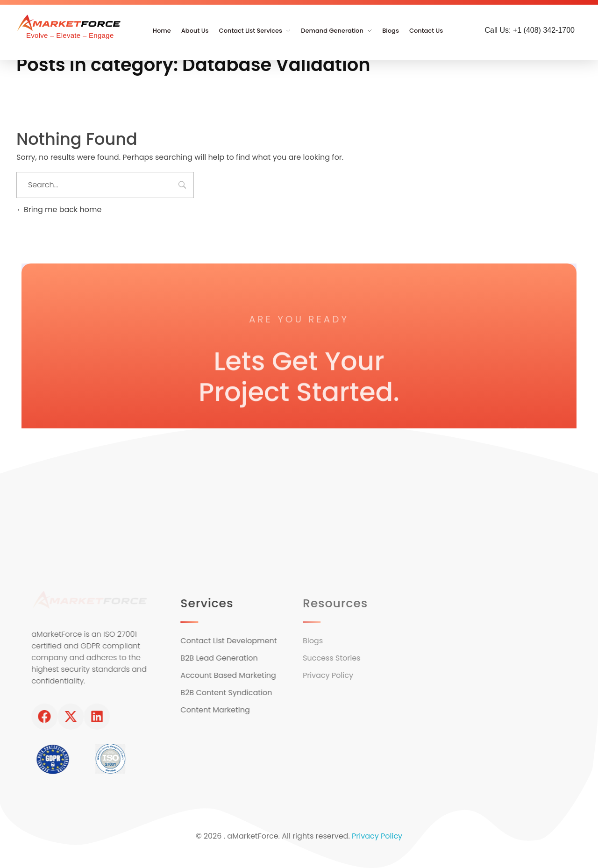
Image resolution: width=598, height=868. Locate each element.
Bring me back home (59, 210)
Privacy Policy (377, 836)
